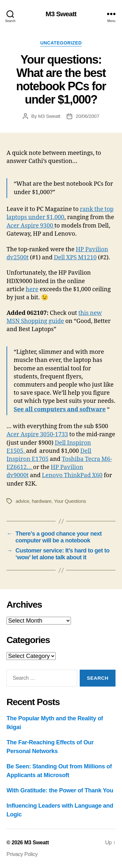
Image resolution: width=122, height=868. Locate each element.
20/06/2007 (87, 116)
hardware (42, 501)
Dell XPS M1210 (75, 258)
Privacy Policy (22, 854)
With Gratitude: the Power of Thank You (60, 790)
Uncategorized (61, 43)
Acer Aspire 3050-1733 (37, 434)
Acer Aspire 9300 (30, 226)
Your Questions (70, 501)
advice (22, 501)
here (32, 289)
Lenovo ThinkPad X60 (72, 475)
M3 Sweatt (61, 14)
